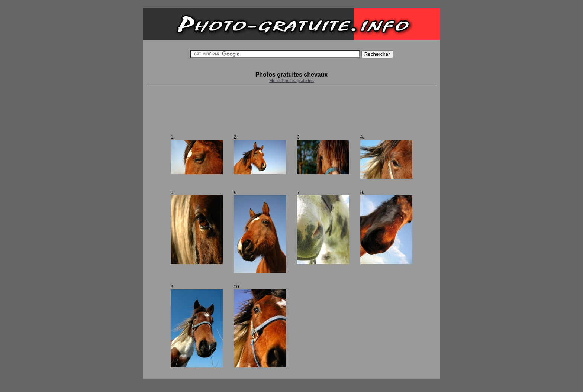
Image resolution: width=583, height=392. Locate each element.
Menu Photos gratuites (291, 81)
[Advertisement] (291, 110)
